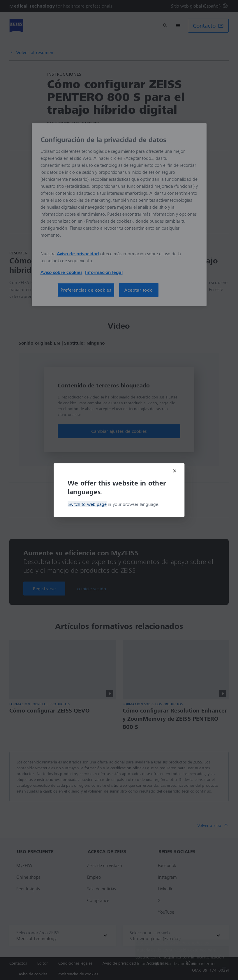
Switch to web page (87, 504)
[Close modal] (174, 471)
